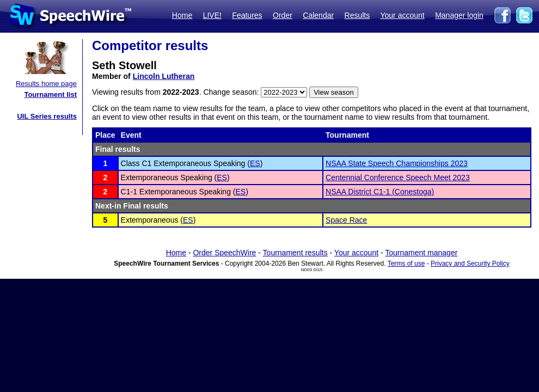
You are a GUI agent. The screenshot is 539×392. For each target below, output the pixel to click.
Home (182, 15)
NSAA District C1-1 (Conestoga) (380, 192)
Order (283, 15)
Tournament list (50, 94)
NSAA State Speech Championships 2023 (397, 163)
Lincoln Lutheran (164, 76)
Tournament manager (421, 253)
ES (255, 163)
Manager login (459, 15)
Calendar (318, 15)
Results (357, 15)
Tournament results (295, 253)
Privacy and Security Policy (470, 264)
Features (247, 15)
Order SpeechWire (224, 253)
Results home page (46, 84)
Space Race (346, 220)
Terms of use (406, 264)
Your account (402, 15)
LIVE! (212, 15)
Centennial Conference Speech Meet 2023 (398, 177)
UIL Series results (47, 116)
